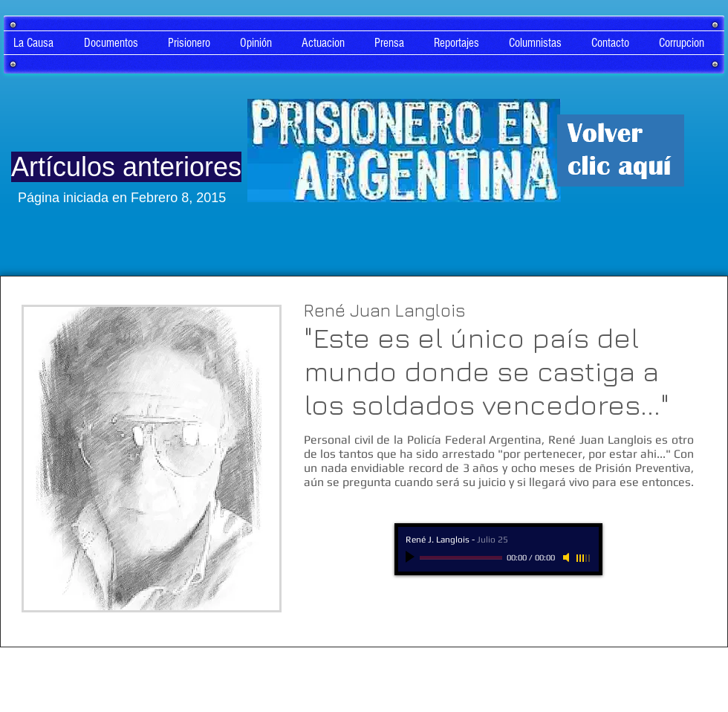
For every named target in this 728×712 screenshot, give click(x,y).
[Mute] (568, 557)
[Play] (412, 557)
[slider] (584, 558)
